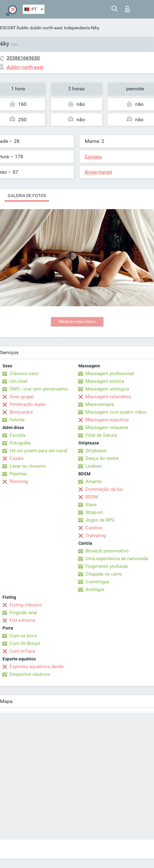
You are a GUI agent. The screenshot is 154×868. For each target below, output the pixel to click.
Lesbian (94, 466)
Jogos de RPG (100, 520)
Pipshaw (18, 474)
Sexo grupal (22, 397)
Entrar (127, 9)
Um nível (19, 381)
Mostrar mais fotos (77, 321)
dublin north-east (46, 28)
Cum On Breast (25, 643)
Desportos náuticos (30, 674)
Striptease (96, 451)
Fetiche (17, 420)
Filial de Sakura (101, 435)
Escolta (17, 435)
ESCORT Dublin (14, 28)
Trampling (96, 535)
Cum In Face (22, 651)
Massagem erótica (105, 381)
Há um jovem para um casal (38, 451)
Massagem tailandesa (108, 397)
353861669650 (23, 58)
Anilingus (95, 589)
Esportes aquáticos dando (37, 667)
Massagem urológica (107, 389)
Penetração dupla (27, 404)
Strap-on (94, 512)
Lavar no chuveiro (28, 466)
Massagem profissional (110, 374)
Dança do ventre (102, 458)
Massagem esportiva (107, 420)
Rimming (19, 482)
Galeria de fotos (27, 196)
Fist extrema (22, 620)
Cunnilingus (98, 582)
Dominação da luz (104, 489)
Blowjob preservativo (107, 551)
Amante (94, 482)
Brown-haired (98, 172)
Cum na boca (23, 636)
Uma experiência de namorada (117, 559)
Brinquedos (21, 412)
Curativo (94, 528)
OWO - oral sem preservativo (39, 389)
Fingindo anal (23, 613)
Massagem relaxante (107, 428)
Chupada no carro (104, 574)
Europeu (93, 157)
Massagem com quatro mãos (116, 412)
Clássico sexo (24, 374)
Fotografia (20, 443)
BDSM (92, 497)
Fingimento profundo (107, 566)
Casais (17, 458)
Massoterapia (100, 404)
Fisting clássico (26, 605)
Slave (91, 505)
